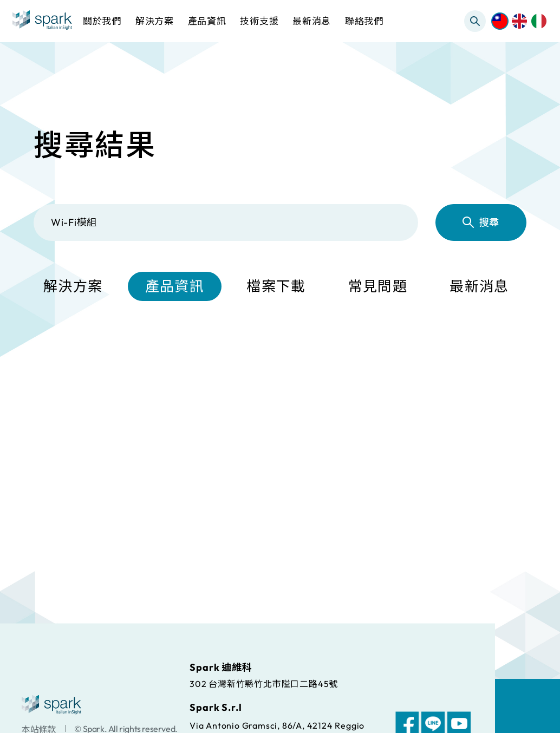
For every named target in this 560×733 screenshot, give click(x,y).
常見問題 (378, 287)
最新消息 (479, 287)
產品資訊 (175, 287)
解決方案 (73, 287)
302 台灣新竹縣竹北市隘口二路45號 (264, 683)
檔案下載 (276, 287)
